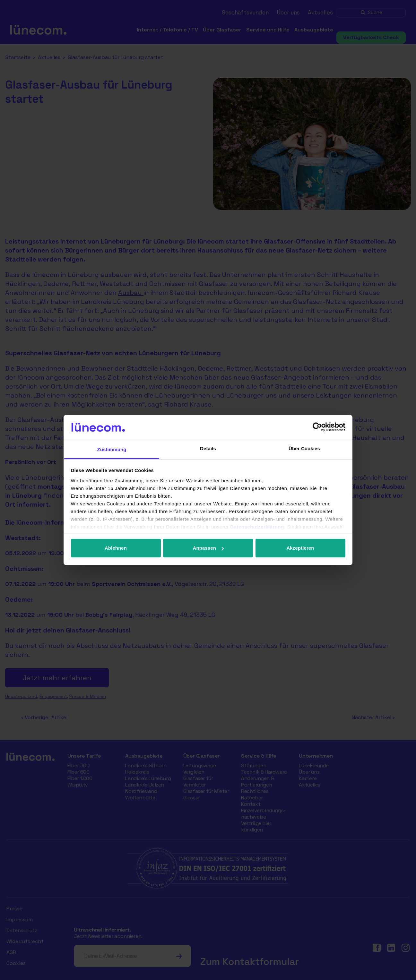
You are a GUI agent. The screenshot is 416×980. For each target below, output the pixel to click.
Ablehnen (116, 548)
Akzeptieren (300, 548)
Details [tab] (208, 448)
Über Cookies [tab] (304, 448)
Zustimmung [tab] (112, 449)
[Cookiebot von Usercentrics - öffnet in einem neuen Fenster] (317, 427)
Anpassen (208, 548)
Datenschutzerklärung (257, 527)
